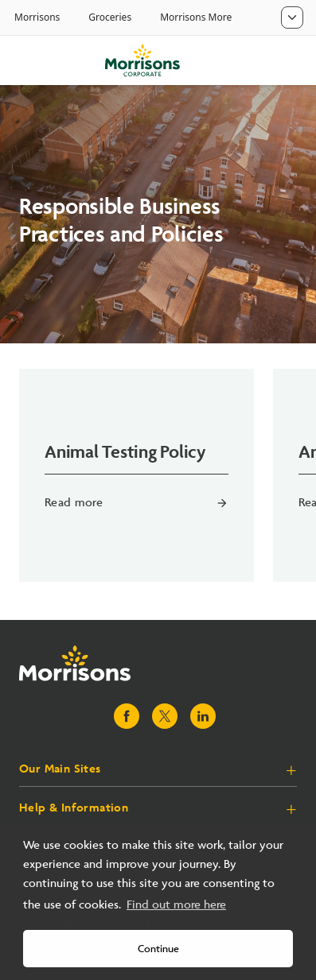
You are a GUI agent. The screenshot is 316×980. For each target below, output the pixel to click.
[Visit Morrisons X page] (165, 716)
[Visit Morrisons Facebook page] (127, 716)
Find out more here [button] (176, 905)
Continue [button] (158, 949)
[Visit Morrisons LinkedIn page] (203, 716)
